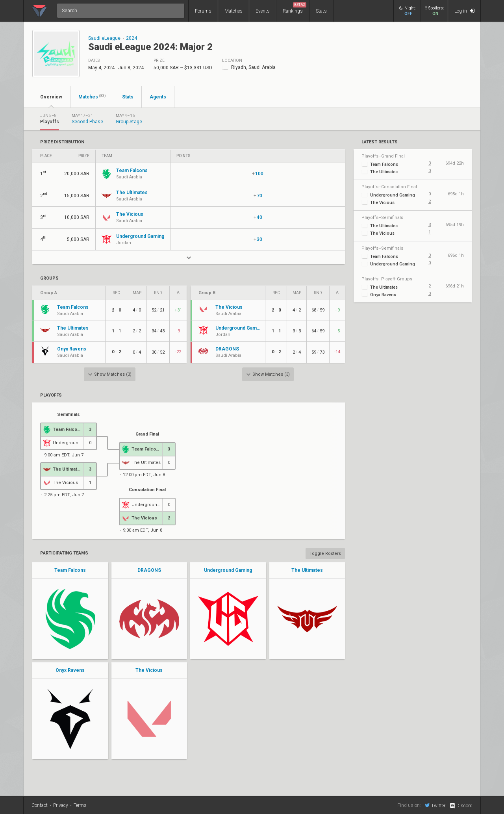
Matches (233, 11)
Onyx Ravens (70, 670)
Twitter (435, 805)
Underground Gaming (228, 570)
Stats (321, 11)
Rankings (295, 8)
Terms (80, 805)
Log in (464, 11)
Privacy (61, 805)
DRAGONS (149, 570)
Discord (461, 806)
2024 (132, 38)
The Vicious (149, 670)
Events (263, 11)
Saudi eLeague (104, 38)
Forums (203, 11)
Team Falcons (70, 570)
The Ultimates (307, 570)
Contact (40, 805)
